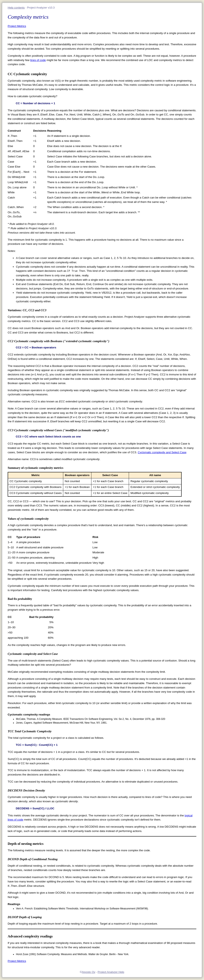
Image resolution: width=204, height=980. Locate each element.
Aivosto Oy (89, 972)
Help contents (16, 8)
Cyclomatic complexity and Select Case (162, 452)
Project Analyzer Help (111, 972)
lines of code (38, 60)
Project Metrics (17, 26)
